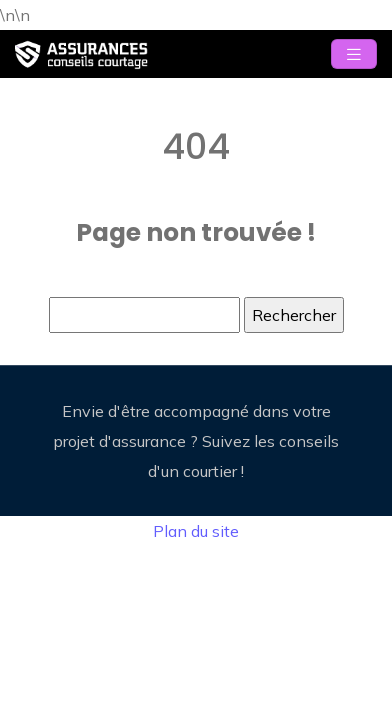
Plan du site (196, 531)
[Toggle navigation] (354, 54)
